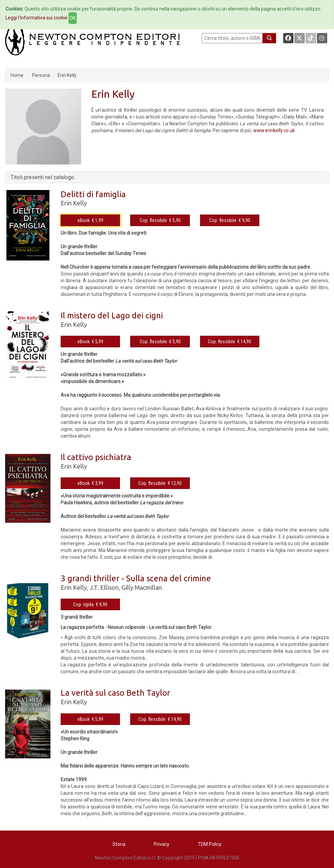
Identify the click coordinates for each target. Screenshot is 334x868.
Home (17, 75)
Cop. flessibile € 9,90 (230, 220)
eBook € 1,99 (90, 220)
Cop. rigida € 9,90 (90, 604)
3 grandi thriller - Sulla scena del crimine (136, 578)
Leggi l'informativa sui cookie (36, 18)
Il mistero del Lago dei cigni (112, 315)
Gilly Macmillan (142, 587)
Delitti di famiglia (93, 194)
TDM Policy (210, 844)
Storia (119, 844)
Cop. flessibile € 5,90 (160, 220)
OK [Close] (73, 18)
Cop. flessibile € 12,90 (160, 483)
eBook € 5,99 (90, 342)
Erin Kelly (67, 75)
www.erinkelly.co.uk (274, 130)
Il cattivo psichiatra (96, 457)
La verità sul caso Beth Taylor (115, 693)
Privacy (162, 844)
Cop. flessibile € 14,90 (230, 342)
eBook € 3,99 (90, 483)
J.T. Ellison (104, 587)
